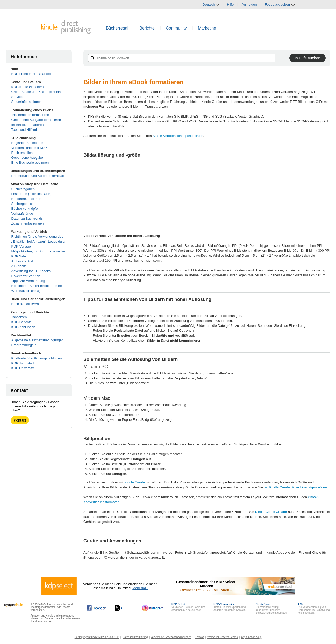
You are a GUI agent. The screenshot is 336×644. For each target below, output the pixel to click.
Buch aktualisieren (25, 304)
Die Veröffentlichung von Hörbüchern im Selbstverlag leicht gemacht (314, 609)
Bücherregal (117, 28)
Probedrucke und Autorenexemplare (38, 176)
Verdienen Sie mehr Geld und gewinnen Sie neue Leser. (188, 607)
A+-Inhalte (19, 266)
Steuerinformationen (27, 102)
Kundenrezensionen (26, 199)
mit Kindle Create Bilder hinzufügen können (296, 487)
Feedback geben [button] (280, 5)
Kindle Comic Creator (271, 512)
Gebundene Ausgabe (27, 158)
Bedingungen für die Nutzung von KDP (97, 637)
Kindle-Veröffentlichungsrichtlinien (37, 358)
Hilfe (230, 5)
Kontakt (20, 420)
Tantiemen (19, 317)
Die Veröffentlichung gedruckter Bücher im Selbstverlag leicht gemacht (271, 609)
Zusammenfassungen (28, 223)
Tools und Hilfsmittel (26, 130)
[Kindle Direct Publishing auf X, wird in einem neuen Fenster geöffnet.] (124, 608)
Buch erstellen (22, 153)
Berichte (147, 28)
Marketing (207, 28)
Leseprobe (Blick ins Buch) (31, 194)
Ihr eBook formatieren (28, 125)
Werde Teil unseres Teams (222, 637)
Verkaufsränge (22, 214)
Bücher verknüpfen (26, 209)
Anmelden (249, 5)
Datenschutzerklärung (135, 637)
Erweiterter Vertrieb (26, 276)
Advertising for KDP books (31, 271)
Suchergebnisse (23, 204)
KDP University (23, 368)
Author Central (22, 261)
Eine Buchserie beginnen (30, 162)
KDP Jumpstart (23, 363)
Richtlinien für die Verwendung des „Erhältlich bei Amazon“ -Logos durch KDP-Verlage (39, 241)
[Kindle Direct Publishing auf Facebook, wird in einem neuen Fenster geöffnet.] (96, 608)
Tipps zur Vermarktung (28, 281)
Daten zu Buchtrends (27, 218)
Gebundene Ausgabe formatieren (36, 120)
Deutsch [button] (211, 5)
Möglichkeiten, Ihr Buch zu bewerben (39, 251)
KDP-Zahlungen (23, 327)
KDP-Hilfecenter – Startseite (33, 74)
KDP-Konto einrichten (28, 87)
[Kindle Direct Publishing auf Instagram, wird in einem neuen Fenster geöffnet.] (153, 608)
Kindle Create (135, 482)
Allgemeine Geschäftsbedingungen (38, 340)
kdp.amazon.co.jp (251, 637)
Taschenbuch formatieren (30, 115)
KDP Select (20, 256)
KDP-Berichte (22, 322)
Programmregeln (24, 345)
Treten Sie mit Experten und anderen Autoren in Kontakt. (230, 607)
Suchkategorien (23, 189)
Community (176, 28)
